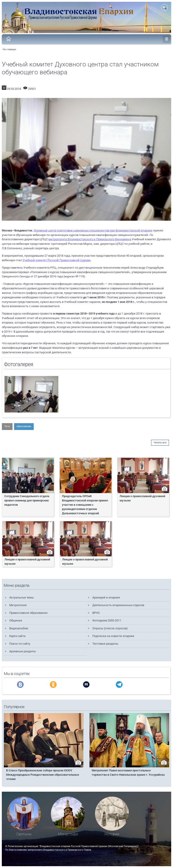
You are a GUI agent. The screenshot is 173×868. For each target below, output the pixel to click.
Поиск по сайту (20, 644)
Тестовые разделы (105, 644)
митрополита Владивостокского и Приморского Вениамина (90, 239)
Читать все (160, 443)
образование (24, 426)
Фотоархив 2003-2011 (107, 620)
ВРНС (96, 613)
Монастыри (68, 834)
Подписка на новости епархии (113, 636)
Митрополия (18, 605)
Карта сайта (17, 636)
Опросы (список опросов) (110, 628)
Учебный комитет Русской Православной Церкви (57, 260)
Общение (16, 620)
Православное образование (28, 613)
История (112, 834)
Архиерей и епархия (106, 597)
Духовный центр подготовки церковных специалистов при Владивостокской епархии (93, 230)
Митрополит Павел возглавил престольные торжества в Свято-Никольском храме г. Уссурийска (128, 773)
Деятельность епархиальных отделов (118, 605)
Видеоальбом (19, 628)
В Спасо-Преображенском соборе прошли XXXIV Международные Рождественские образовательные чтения (43, 775)
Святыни (24, 834)
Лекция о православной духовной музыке (142, 498)
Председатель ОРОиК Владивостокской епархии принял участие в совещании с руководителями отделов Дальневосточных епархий (85, 505)
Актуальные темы (22, 597)
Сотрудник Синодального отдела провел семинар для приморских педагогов (27, 500)
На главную (9, 49)
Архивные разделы (23, 651)
